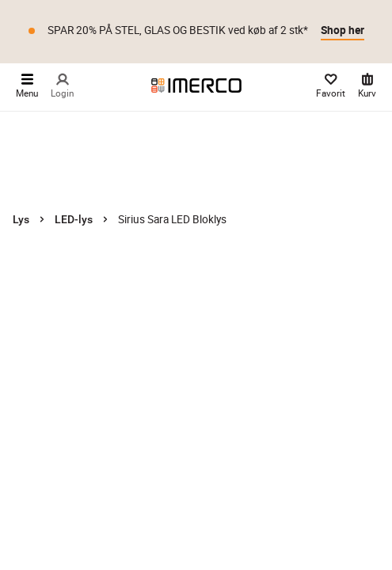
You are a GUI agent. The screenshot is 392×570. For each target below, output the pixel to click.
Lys (21, 219)
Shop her (343, 30)
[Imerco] (196, 85)
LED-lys (74, 219)
